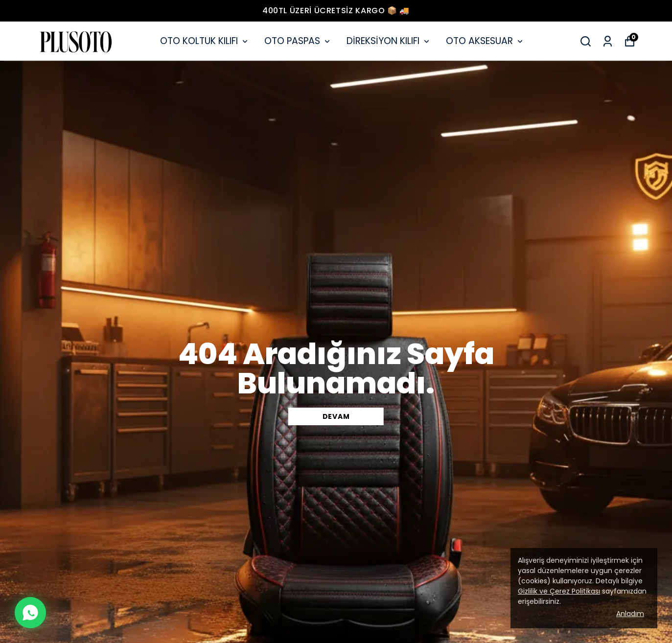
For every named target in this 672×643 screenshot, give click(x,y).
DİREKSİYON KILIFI (389, 41)
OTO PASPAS (298, 41)
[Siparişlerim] (608, 41)
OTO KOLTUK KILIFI (205, 41)
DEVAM (336, 416)
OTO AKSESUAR (485, 41)
